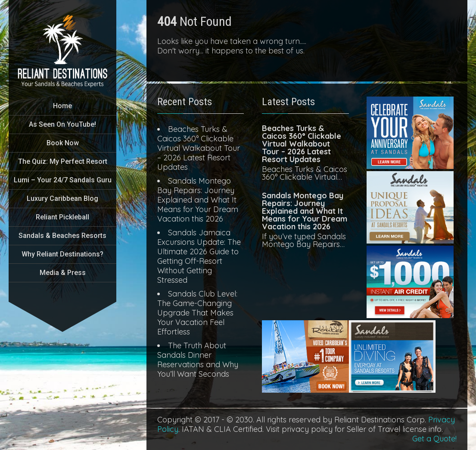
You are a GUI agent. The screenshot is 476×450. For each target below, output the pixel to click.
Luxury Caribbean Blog (62, 198)
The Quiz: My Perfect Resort (63, 161)
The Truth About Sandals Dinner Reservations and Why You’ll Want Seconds (198, 360)
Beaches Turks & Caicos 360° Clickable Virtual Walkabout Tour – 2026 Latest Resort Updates (199, 148)
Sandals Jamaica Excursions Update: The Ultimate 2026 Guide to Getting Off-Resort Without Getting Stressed (199, 256)
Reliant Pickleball (62, 217)
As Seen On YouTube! (62, 124)
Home (62, 106)
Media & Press (63, 273)
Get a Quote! (434, 439)
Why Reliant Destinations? (62, 254)
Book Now (63, 143)
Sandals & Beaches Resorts (62, 236)
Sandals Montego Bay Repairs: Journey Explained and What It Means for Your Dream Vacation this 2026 (198, 200)
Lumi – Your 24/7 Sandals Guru (63, 180)
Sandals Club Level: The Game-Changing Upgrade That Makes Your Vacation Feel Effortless (197, 313)
